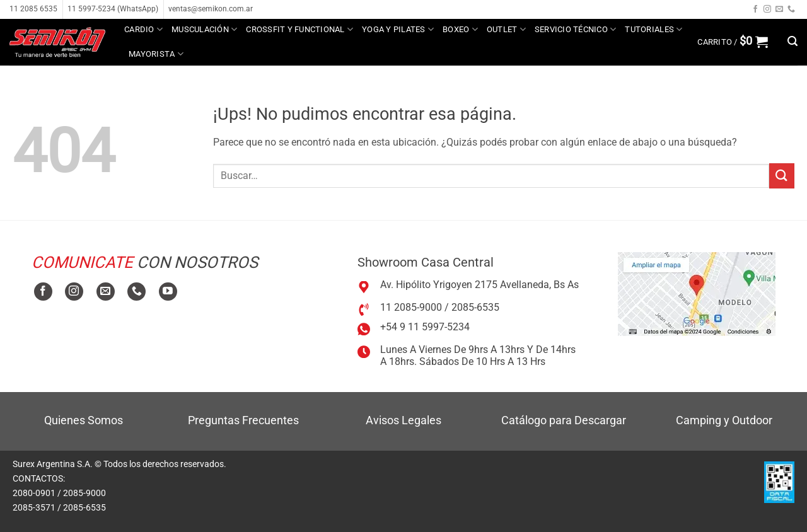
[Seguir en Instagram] (767, 9)
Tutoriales (653, 29)
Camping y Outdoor (724, 420)
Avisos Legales (403, 420)
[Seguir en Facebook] (755, 9)
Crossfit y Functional (299, 29)
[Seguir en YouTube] (168, 292)
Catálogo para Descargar (564, 420)
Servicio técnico (576, 29)
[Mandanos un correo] (779, 9)
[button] (733, 42)
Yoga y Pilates (398, 29)
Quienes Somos (84, 420)
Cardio (143, 29)
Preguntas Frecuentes (243, 420)
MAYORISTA (156, 54)
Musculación (204, 29)
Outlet (506, 29)
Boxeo (460, 29)
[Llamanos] (791, 9)
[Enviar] (782, 176)
